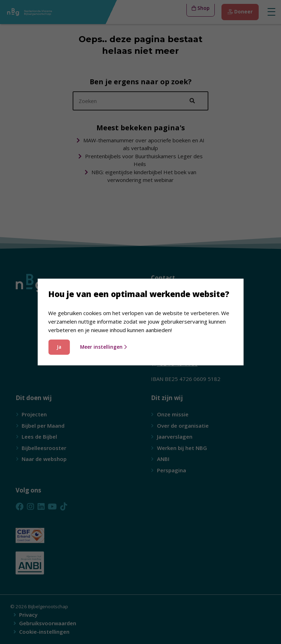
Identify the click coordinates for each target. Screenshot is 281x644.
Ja (59, 347)
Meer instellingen (103, 347)
